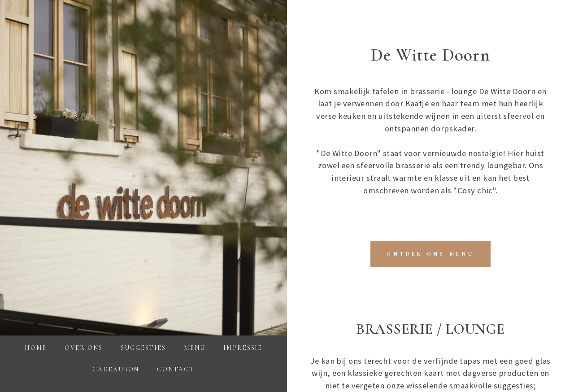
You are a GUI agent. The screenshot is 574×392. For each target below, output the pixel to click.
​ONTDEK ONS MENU (430, 254)
